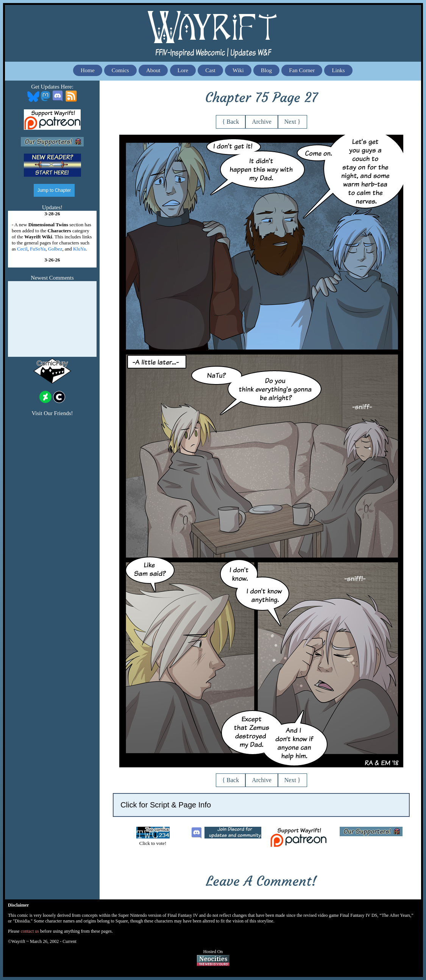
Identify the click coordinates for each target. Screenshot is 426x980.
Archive (262, 122)
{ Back (231, 122)
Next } (293, 122)
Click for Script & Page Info (166, 805)
